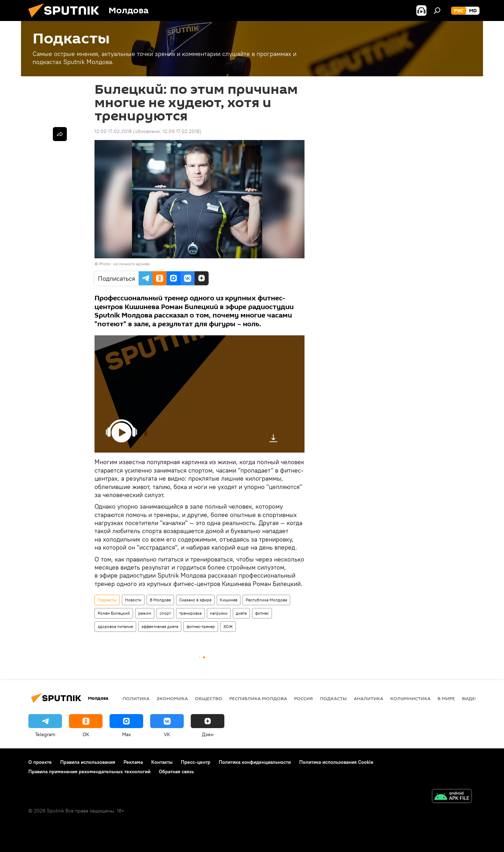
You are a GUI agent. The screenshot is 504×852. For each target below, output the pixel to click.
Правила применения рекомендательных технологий (89, 771)
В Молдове (160, 600)
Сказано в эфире (195, 600)
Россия (303, 698)
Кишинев (229, 600)
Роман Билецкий (114, 613)
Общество (209, 698)
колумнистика (410, 698)
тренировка (190, 613)
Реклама (133, 762)
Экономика (172, 698)
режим (145, 613)
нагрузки (219, 613)
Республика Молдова (266, 600)
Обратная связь (176, 771)
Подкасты (107, 600)
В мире (446, 698)
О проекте (40, 762)
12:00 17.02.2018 (113, 131)
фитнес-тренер (201, 626)
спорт (165, 613)
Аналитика (369, 698)
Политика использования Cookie (336, 762)
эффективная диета (160, 626)
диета (241, 613)
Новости (133, 600)
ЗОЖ (228, 626)
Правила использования (88, 762)
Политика (136, 698)
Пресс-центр (196, 762)
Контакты (162, 762)
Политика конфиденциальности (255, 762)
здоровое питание (115, 626)
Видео (470, 698)
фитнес (262, 613)
